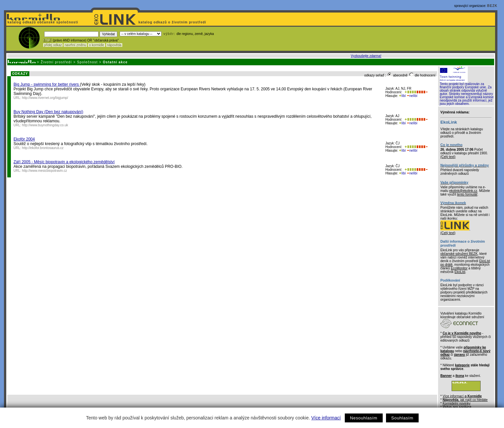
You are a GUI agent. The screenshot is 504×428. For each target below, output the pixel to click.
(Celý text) (448, 157)
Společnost (88, 62)
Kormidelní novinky (457, 403)
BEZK (492, 6)
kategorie (462, 365)
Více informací (326, 418)
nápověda (114, 45)
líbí (402, 96)
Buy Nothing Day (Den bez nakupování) (48, 112)
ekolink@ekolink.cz (463, 191)
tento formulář (467, 194)
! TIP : (47, 40)
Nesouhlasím (364, 418)
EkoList (460, 272)
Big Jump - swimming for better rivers (47, 84)
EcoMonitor (459, 268)
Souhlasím (402, 418)
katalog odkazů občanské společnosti (42, 22)
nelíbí (412, 96)
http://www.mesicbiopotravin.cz (45, 171)
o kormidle (97, 45)
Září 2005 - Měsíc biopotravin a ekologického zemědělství (64, 162)
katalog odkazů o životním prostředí (173, 22)
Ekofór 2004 (24, 139)
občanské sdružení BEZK (459, 254)
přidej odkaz (53, 45)
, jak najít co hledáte (465, 400)
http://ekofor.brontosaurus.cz (43, 148)
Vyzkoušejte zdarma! (366, 56)
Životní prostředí (56, 62)
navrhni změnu (75, 45)
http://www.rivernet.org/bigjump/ (45, 98)
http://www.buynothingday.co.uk (45, 125)
